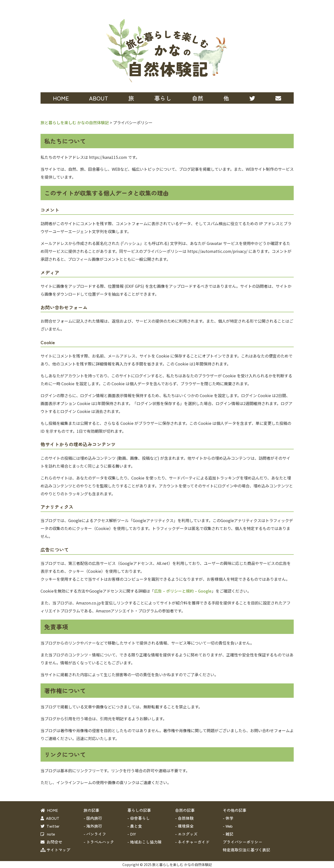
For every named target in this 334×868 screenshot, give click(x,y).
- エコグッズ (186, 834)
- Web (228, 826)
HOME (61, 98)
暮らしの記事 (139, 810)
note (48, 834)
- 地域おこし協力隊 (145, 842)
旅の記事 (91, 810)
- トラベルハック (99, 842)
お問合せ (51, 842)
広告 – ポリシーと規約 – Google (183, 591)
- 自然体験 (184, 818)
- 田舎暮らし (139, 818)
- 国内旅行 (93, 818)
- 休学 (228, 818)
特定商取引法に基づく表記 (246, 850)
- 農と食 (135, 826)
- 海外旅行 (93, 826)
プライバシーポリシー (243, 842)
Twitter (50, 826)
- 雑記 (228, 834)
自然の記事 (185, 810)
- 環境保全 (184, 826)
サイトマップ (55, 850)
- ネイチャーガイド (192, 842)
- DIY (132, 834)
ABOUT (99, 98)
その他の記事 (235, 810)
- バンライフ (95, 834)
